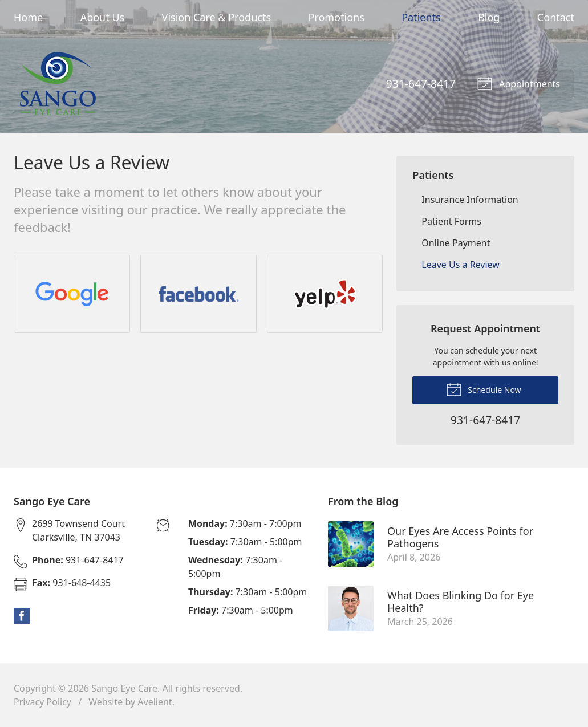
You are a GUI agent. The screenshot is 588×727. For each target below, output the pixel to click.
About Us (103, 17)
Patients (421, 17)
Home (28, 17)
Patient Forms (451, 221)
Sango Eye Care (124, 688)
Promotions (336, 17)
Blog (489, 17)
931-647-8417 (421, 84)
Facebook (22, 616)
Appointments (518, 83)
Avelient (155, 702)
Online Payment (456, 243)
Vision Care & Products (216, 17)
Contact (556, 17)
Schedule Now (484, 389)
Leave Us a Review (461, 265)
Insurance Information (470, 200)
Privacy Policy (42, 702)
